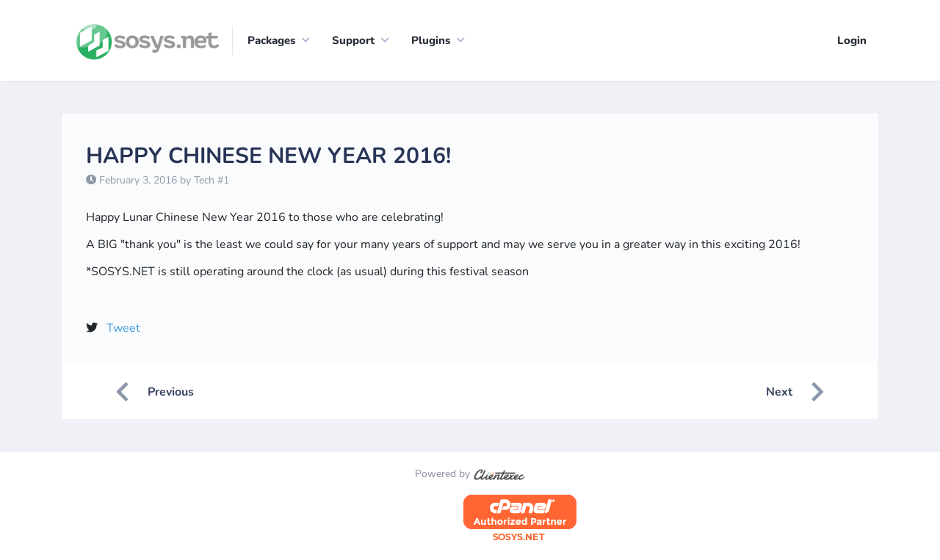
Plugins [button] (431, 40)
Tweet (123, 329)
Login (852, 40)
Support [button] (353, 40)
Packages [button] (271, 40)
